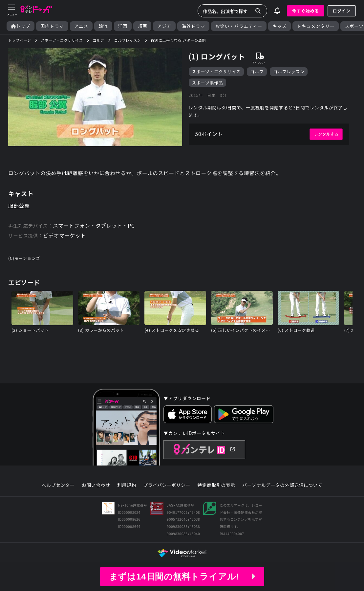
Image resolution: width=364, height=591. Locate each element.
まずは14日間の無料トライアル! (182, 577)
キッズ (279, 26)
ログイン (342, 11)
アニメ (81, 26)
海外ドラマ (193, 26)
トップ (21, 26)
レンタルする (326, 135)
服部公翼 (19, 207)
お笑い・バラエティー (239, 26)
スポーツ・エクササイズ (216, 71)
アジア (164, 26)
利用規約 (127, 488)
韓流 (103, 26)
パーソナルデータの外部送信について (283, 488)
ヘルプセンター (58, 488)
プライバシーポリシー (167, 488)
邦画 (142, 26)
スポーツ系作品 (208, 83)
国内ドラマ (52, 26)
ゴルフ (257, 71)
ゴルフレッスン (289, 71)
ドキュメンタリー (316, 26)
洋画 (123, 26)
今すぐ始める (306, 11)
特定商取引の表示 (216, 488)
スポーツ (354, 26)
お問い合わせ (96, 488)
